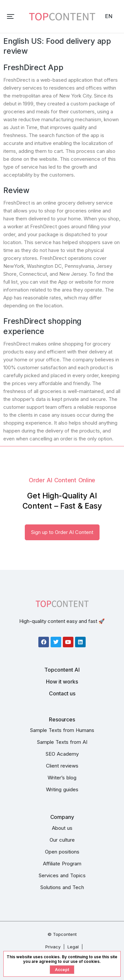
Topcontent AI (62, 670)
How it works (62, 682)
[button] (11, 16)
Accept (62, 970)
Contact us (62, 693)
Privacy (53, 947)
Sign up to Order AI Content (62, 532)
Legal (73, 947)
